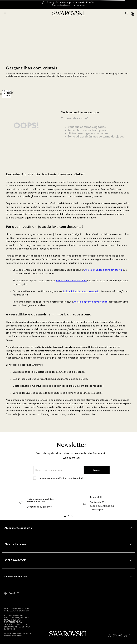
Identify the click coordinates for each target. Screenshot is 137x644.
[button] (127, 13)
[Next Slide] (131, 504)
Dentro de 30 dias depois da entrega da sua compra (102, 506)
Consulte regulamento (39, 507)
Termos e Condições (61, 5)
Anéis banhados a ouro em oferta (103, 270)
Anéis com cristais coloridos (71, 281)
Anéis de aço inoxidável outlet (90, 302)
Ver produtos (79, 5)
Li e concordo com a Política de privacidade (61, 478)
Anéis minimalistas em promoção (81, 291)
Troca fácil (96, 497)
